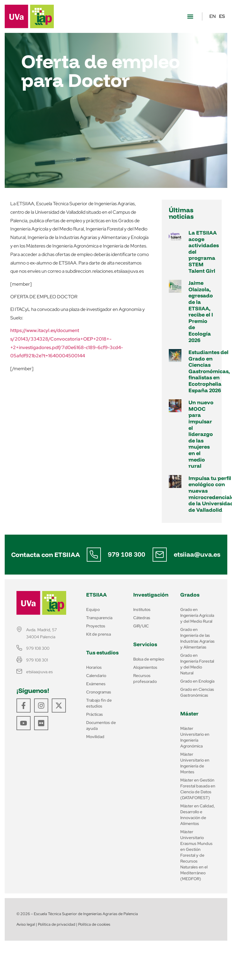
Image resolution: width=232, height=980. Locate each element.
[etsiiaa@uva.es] (160, 555)
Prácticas (95, 714)
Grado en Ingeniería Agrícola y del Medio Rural (197, 615)
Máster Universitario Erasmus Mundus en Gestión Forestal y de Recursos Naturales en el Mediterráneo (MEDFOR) (196, 855)
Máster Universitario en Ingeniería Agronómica (195, 737)
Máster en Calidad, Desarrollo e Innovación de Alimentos (198, 815)
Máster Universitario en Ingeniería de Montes (195, 763)
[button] (190, 17)
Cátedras (142, 618)
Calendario (96, 676)
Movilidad (95, 737)
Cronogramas (99, 692)
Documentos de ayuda (101, 725)
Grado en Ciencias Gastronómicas (197, 692)
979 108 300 (127, 554)
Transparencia (99, 618)
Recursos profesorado (145, 678)
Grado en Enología (197, 681)
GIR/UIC (141, 626)
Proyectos (96, 626)
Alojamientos (145, 667)
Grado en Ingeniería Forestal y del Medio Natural (197, 664)
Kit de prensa (99, 634)
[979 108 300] (94, 555)
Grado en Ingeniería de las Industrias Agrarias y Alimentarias (197, 638)
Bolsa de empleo (149, 659)
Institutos (142, 609)
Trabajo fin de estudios (99, 703)
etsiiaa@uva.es (197, 554)
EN (213, 16)
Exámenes (96, 684)
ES (222, 16)
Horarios (94, 667)
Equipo (93, 609)
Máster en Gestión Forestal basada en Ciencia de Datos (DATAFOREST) (198, 789)
